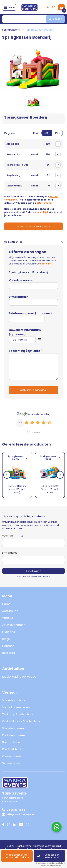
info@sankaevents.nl (18, 814)
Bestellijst (9, 653)
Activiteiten (10, 611)
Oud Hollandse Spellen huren (22, 721)
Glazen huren (12, 756)
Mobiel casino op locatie (19, 677)
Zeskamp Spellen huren (19, 714)
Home (6, 604)
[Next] (60, 475)
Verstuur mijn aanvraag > (34, 390)
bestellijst (42, 212)
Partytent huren (13, 735)
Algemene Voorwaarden (46, 846)
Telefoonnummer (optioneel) (30, 317)
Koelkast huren (13, 749)
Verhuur (8, 618)
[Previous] (7, 475)
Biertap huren (12, 742)
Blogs (6, 639)
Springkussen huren (16, 707)
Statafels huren (13, 728)
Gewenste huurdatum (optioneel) (33, 335)
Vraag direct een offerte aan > (33, 227)
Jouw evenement (14, 625)
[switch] (48, 135)
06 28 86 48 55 (14, 810)
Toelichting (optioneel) (33, 364)
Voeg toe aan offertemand (48, 856)
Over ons (8, 632)
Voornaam (9, 536)
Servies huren (12, 763)
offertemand (44, 203)
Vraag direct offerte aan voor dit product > (17, 856)
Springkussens (11, 30)
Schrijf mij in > (33, 571)
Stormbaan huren (15, 700)
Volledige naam (33, 284)
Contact (8, 646)
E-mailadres (33, 300)
